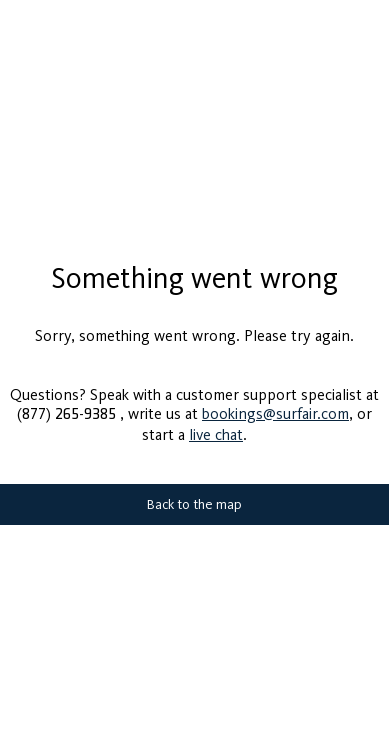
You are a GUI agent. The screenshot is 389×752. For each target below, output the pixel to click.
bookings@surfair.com (275, 405)
